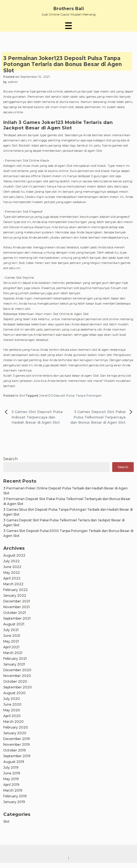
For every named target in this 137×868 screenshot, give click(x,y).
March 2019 (13, 790)
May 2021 (11, 641)
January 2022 (15, 595)
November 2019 (16, 744)
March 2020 (13, 722)
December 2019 (17, 739)
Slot (22, 396)
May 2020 (12, 710)
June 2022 (12, 567)
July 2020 (12, 699)
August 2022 (14, 555)
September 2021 (17, 618)
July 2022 (11, 561)
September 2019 (17, 756)
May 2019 (11, 779)
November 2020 (17, 676)
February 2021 (15, 659)
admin (13, 82)
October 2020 (15, 681)
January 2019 (14, 802)
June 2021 (12, 636)
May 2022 (12, 573)
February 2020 (16, 727)
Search (10, 459)
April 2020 (12, 716)
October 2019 (15, 750)
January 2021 (14, 664)
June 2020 (12, 704)
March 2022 (13, 584)
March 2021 (13, 653)
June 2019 (12, 773)
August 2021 (14, 624)
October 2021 (15, 613)
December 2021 (17, 601)
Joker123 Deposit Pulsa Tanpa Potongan (70, 396)
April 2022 (12, 578)
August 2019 (14, 762)
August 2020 (14, 693)
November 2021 (16, 607)
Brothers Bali (69, 9)
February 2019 (15, 796)
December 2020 (17, 670)
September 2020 (18, 687)
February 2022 (16, 590)
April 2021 (11, 647)
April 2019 (11, 785)
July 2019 (11, 767)
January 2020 (15, 733)
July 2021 (11, 630)
